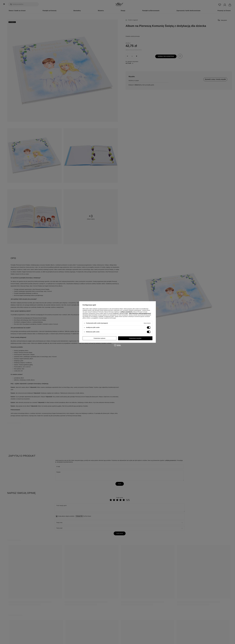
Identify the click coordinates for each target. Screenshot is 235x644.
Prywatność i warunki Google (120, 313)
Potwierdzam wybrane (99, 338)
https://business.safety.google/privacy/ (140, 313)
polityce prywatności (127, 312)
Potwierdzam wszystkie (135, 338)
